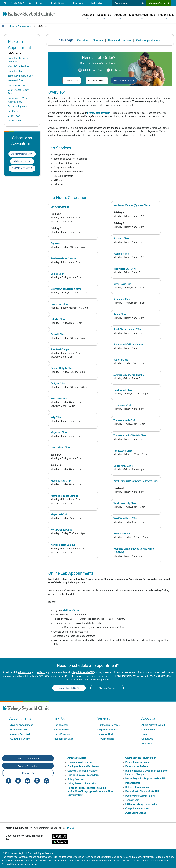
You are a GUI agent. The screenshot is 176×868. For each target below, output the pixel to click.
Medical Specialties (63, 739)
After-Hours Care (18, 730)
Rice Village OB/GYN (124, 269)
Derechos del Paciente (137, 766)
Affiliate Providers (77, 758)
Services (98, 40)
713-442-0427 (14, 3)
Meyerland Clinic (59, 514)
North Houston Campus (63, 545)
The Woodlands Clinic (125, 420)
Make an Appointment (20, 26)
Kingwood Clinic (59, 432)
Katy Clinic (56, 417)
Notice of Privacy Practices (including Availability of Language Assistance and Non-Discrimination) (90, 791)
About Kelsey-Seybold (153, 725)
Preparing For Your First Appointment (20, 100)
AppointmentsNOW (22, 154)
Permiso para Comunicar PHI (140, 796)
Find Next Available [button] (124, 80)
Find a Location (61, 730)
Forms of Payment (17, 106)
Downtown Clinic (59, 304)
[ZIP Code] (72, 81)
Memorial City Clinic (61, 481)
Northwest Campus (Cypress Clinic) (132, 205)
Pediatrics (116, 70)
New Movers (15, 120)
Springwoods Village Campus (128, 345)
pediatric (40, 672)
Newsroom (147, 743)
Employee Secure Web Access (83, 766)
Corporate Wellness (108, 730)
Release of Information (137, 787)
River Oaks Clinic (122, 284)
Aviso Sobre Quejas (135, 813)
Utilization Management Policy (141, 804)
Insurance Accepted (18, 85)
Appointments (36, 3)
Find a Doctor (58, 3)
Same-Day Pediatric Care (21, 76)
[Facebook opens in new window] (9, 781)
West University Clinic (125, 503)
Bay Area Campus (60, 207)
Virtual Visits (162, 676)
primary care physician (99, 113)
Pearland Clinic (121, 254)
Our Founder (148, 730)
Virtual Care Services (19, 66)
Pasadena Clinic (121, 238)
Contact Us (147, 739)
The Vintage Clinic (123, 405)
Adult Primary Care (92, 70)
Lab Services (43, 26)
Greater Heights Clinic (62, 368)
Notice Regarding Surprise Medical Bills (146, 779)
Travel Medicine (106, 739)
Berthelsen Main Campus (63, 259)
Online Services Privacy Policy (141, 758)
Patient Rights (132, 783)
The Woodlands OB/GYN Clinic (130, 435)
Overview (83, 40)
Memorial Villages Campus (64, 496)
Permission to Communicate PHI (142, 791)
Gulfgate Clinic (58, 383)
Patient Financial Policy (137, 762)
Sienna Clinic (120, 314)
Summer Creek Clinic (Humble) (129, 375)
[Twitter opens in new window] (18, 781)
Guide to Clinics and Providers (83, 771)
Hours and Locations (120, 40)
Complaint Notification (137, 809)
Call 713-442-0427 (22, 168)
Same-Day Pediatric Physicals (18, 60)
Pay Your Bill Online (20, 739)
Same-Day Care (16, 71)
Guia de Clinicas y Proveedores (83, 775)
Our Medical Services (108, 725)
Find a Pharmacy (62, 734)
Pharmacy (78, 3)
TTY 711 (68, 828)
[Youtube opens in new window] (28, 781)
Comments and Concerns (80, 762)
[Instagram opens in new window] (47, 781)
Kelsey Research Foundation (82, 784)
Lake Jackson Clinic (60, 448)
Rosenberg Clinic (122, 299)
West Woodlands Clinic (125, 518)
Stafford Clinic (121, 360)
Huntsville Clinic (59, 399)
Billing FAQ (14, 116)
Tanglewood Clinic (123, 390)
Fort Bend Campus (60, 349)
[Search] (143, 3)
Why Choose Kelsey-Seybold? (19, 92)
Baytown (55, 243)
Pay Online (13, 111)
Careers (145, 734)
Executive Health (106, 734)
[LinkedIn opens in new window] (37, 781)
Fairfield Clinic (58, 334)
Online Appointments (148, 40)
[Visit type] (97, 81)
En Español (97, 3)
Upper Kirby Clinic (123, 466)
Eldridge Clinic (58, 319)
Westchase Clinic (122, 534)
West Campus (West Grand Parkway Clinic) (136, 481)
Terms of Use (132, 800)
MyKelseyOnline (159, 3)
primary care (25, 672)
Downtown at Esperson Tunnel (66, 289)
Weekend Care (16, 80)
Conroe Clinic (57, 274)
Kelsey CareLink (76, 779)
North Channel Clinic (61, 530)
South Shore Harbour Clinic (127, 329)
